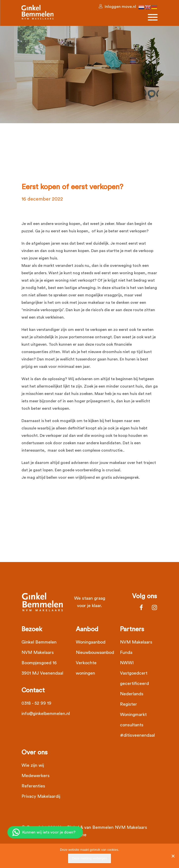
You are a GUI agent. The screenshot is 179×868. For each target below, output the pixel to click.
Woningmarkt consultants (133, 720)
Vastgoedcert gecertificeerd (134, 678)
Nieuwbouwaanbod (95, 652)
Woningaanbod (91, 642)
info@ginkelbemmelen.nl (46, 714)
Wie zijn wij (33, 765)
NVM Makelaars (136, 642)
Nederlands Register (132, 699)
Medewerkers (36, 776)
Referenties (33, 786)
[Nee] (173, 856)
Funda (126, 652)
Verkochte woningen (86, 668)
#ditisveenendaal (137, 735)
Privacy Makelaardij (41, 796)
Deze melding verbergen (90, 858)
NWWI (127, 663)
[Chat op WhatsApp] (45, 832)
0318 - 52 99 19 (36, 703)
